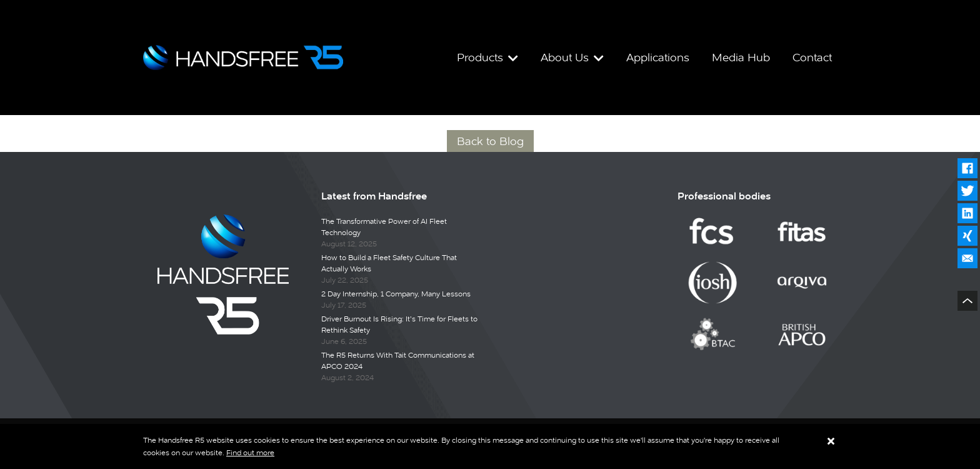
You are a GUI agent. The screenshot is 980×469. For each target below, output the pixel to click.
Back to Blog (490, 141)
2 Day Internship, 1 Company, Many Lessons (396, 294)
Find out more (250, 453)
